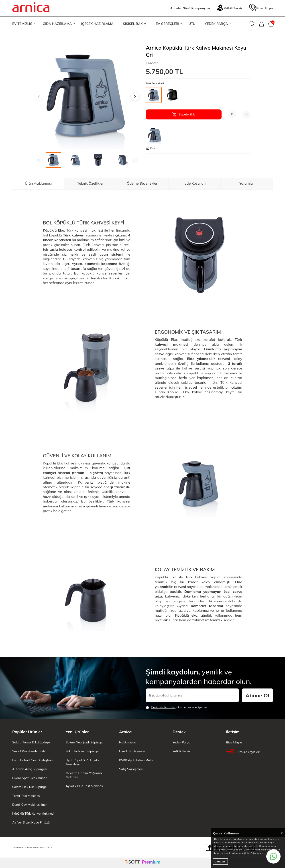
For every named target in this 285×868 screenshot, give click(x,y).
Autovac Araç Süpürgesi (30, 769)
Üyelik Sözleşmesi (132, 751)
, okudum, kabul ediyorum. (177, 707)
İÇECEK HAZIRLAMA (99, 24)
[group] (87, 97)
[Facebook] (209, 847)
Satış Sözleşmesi (131, 769)
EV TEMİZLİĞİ (24, 24)
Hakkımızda (128, 742)
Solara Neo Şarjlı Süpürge (84, 742)
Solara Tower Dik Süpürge (31, 742)
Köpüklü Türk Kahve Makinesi (33, 813)
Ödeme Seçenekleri (142, 183)
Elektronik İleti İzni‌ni (163, 707)
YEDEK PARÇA (218, 24)
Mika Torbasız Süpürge (82, 751)
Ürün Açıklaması (38, 183)
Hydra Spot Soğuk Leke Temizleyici (82, 762)
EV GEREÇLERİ (169, 24)
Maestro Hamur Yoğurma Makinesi (84, 775)
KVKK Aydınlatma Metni (136, 760)
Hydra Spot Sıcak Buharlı (30, 778)
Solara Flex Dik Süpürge (29, 787)
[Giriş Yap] (262, 24)
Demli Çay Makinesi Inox (30, 805)
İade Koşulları (194, 183)
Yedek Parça (181, 742)
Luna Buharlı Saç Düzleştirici (33, 760)
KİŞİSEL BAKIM (136, 24)
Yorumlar (247, 183)
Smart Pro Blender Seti (29, 751)
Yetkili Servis (230, 8)
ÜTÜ (193, 24)
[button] (39, 97)
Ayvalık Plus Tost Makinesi (85, 786)
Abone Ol (257, 695)
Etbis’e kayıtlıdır (243, 752)
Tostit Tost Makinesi (26, 796)
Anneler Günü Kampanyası (190, 8)
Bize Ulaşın (261, 8)
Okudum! (220, 862)
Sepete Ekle (184, 114)
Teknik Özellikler (90, 183)
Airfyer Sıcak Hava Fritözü (31, 822)
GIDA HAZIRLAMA (59, 24)
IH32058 (152, 63)
